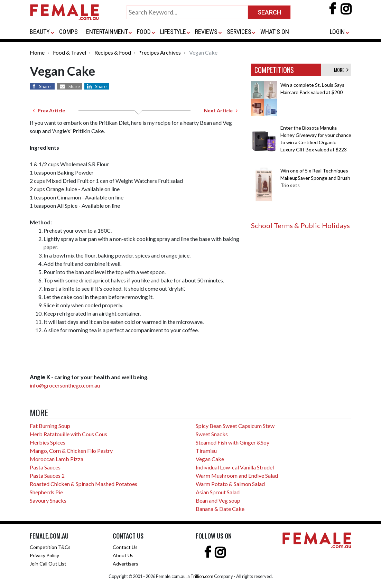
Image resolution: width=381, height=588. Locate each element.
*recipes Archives (160, 52)
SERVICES (239, 32)
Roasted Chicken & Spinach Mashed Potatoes (83, 484)
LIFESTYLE (173, 32)
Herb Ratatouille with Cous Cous (68, 434)
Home (37, 52)
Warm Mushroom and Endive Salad (237, 475)
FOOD (144, 32)
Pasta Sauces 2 (47, 475)
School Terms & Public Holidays (300, 225)
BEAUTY (40, 32)
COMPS (68, 32)
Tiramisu (206, 451)
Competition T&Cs (50, 547)
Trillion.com (202, 576)
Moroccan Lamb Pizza (57, 459)
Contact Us (125, 547)
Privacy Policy (44, 555)
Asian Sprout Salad (218, 492)
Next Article (221, 110)
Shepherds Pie (46, 492)
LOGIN (337, 32)
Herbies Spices (48, 442)
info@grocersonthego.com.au (65, 385)
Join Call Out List (48, 564)
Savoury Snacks (48, 500)
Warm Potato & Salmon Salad (230, 484)
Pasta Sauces (45, 467)
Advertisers (126, 564)
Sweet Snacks (212, 434)
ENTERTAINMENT (107, 32)
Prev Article (49, 110)
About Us (123, 555)
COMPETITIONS (274, 70)
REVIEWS (206, 32)
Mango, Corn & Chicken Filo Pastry (71, 451)
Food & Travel (69, 52)
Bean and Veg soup (218, 500)
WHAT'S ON (275, 32)
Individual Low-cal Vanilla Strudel (235, 467)
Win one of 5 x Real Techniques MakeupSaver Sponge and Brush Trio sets (315, 178)
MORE (341, 70)
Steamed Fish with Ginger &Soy (233, 442)
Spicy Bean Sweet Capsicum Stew (235, 426)
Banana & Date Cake (220, 509)
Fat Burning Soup (50, 426)
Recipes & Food (113, 52)
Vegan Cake (210, 459)
